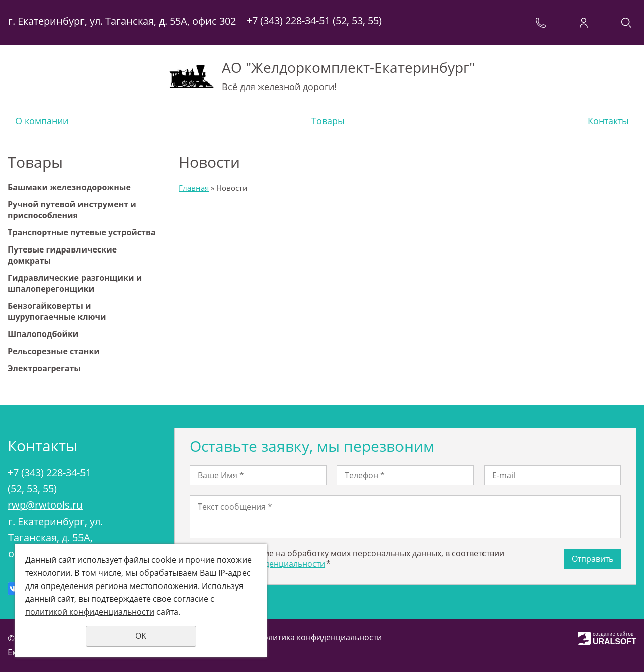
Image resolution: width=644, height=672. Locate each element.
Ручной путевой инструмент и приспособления (72, 210)
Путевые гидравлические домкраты (62, 255)
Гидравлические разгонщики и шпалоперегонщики (75, 283)
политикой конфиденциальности (90, 612)
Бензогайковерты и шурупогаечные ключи (57, 311)
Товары (328, 121)
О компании (42, 121)
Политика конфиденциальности (319, 637)
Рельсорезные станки (54, 351)
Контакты (608, 121)
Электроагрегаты (44, 368)
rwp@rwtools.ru (45, 505)
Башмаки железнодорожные (69, 187)
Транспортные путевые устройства (82, 232)
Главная (194, 188)
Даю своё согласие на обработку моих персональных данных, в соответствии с (347, 559)
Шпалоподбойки (43, 334)
